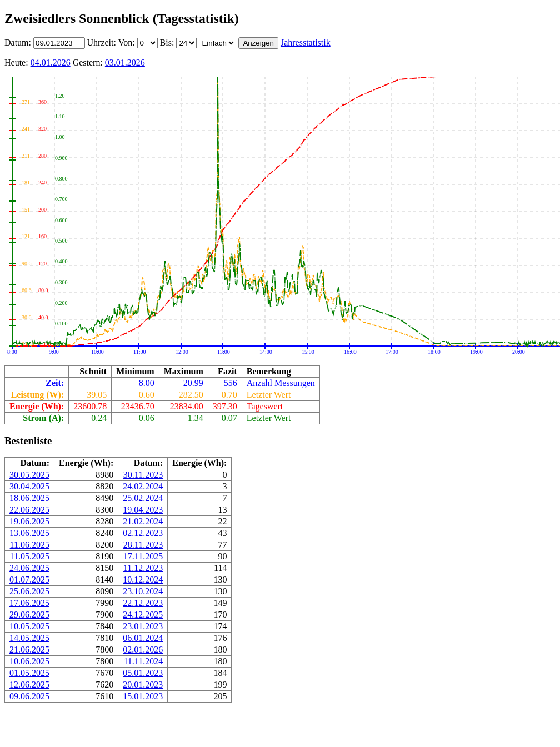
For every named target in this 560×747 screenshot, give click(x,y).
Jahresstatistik (306, 42)
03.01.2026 (125, 62)
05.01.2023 (143, 673)
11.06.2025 (30, 545)
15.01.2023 (143, 696)
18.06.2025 (29, 498)
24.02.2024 (143, 486)
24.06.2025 (29, 568)
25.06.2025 (29, 591)
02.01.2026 (143, 650)
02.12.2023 (143, 533)
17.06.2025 (29, 603)
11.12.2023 (143, 568)
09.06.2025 (29, 696)
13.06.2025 (29, 533)
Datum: (19, 42)
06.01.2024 (143, 638)
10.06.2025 (29, 661)
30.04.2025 (29, 486)
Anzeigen (258, 43)
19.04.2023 (143, 510)
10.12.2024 (143, 580)
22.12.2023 (143, 603)
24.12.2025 (143, 615)
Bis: (168, 42)
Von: (128, 42)
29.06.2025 (29, 615)
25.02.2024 (143, 498)
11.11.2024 (143, 661)
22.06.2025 (29, 510)
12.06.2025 (29, 685)
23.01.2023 (143, 626)
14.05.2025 (29, 638)
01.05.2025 (29, 673)
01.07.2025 (29, 580)
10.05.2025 (29, 626)
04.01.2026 (51, 62)
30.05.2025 (29, 475)
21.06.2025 (29, 650)
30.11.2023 (143, 475)
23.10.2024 (143, 591)
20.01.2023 (143, 685)
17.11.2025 (143, 556)
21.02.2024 (143, 521)
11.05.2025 (30, 556)
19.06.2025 (29, 521)
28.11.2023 (143, 545)
